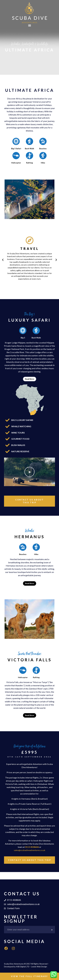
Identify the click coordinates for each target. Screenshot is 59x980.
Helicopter (16, 163)
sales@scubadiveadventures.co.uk (30, 850)
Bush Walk (29, 148)
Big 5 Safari (16, 148)
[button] (29, 25)
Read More (30, 379)
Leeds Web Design (39, 967)
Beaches (43, 148)
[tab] (29, 379)
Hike (43, 163)
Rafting (29, 163)
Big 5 (23, 338)
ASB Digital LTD (23, 967)
